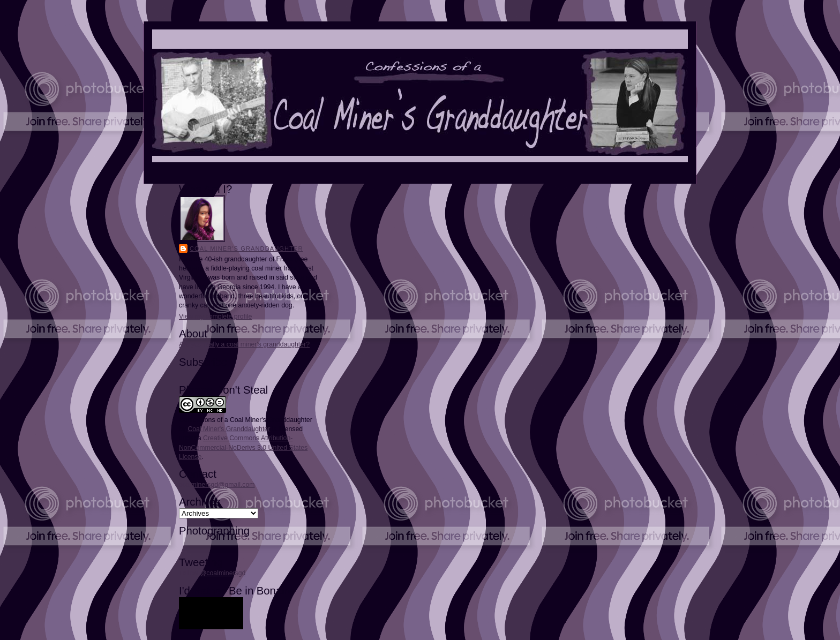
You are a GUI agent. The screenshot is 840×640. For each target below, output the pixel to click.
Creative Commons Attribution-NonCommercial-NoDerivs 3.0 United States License (243, 447)
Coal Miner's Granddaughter (246, 249)
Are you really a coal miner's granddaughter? (244, 344)
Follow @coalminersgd (212, 573)
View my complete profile (215, 317)
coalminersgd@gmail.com (217, 485)
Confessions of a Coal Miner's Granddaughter (246, 420)
